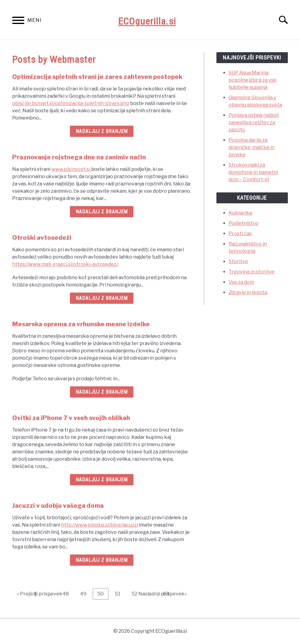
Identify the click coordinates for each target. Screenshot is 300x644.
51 (120, 594)
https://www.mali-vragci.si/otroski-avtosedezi (65, 264)
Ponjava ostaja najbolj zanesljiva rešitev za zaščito (254, 122)
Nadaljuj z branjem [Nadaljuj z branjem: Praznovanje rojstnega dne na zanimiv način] (102, 212)
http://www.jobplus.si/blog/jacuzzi (100, 525)
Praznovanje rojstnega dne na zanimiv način (79, 157)
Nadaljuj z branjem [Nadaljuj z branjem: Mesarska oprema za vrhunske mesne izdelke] (102, 392)
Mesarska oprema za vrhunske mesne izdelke (81, 324)
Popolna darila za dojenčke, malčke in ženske (252, 147)
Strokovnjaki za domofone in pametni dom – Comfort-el (253, 172)
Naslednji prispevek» (162, 594)
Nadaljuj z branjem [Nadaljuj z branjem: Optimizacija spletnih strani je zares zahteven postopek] (102, 131)
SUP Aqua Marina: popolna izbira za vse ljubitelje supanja (253, 80)
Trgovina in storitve (252, 272)
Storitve (238, 261)
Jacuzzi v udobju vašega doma (58, 506)
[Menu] (18, 21)
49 (85, 594)
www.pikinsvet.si (71, 169)
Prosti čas (240, 234)
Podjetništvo (243, 223)
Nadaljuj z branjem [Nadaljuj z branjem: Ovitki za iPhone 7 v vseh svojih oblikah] (102, 480)
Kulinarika (240, 213)
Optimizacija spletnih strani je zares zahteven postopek (97, 77)
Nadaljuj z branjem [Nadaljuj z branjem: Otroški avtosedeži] (102, 298)
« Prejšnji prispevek (40, 594)
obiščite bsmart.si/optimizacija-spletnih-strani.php (71, 103)
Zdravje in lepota (248, 292)
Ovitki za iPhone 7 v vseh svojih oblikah (71, 418)
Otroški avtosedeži (42, 238)
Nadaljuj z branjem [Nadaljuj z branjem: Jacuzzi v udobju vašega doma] (102, 560)
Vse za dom (241, 282)
